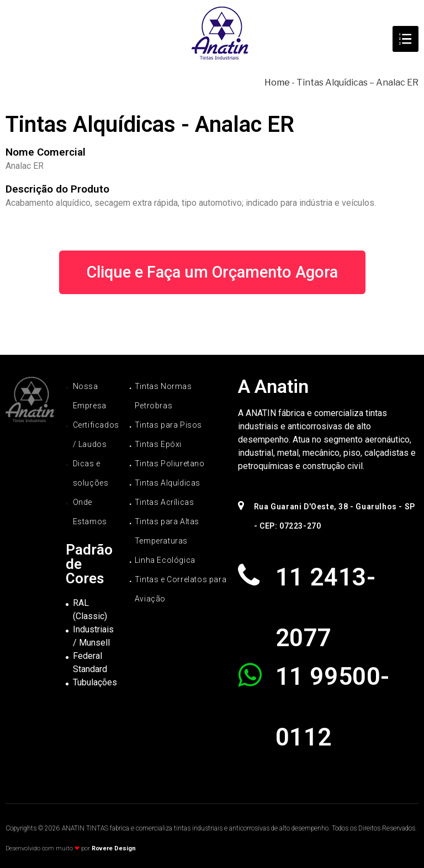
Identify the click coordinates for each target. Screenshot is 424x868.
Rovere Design (114, 848)
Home (277, 82)
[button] (212, 272)
